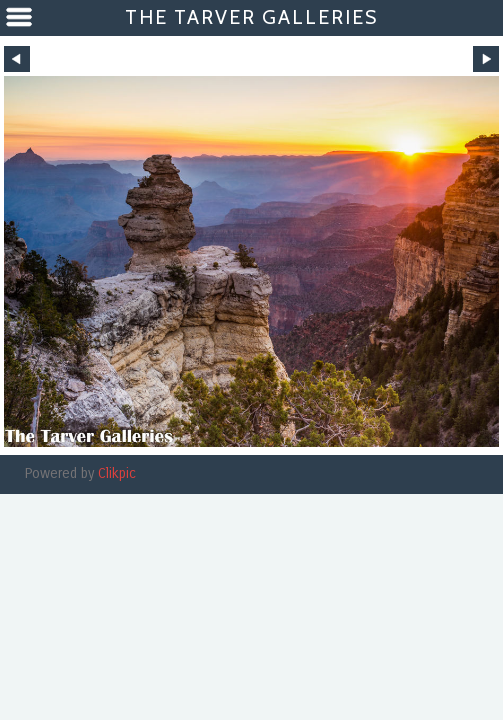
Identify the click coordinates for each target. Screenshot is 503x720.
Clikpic (117, 473)
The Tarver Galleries (251, 17)
